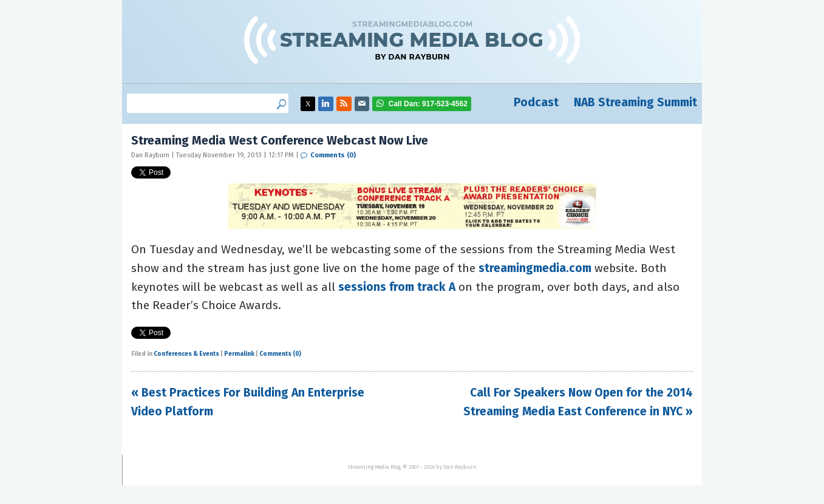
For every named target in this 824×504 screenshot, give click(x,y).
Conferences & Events (186, 354)
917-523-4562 (428, 104)
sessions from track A (398, 287)
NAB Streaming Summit (635, 102)
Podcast (536, 102)
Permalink (239, 354)
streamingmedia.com (535, 268)
